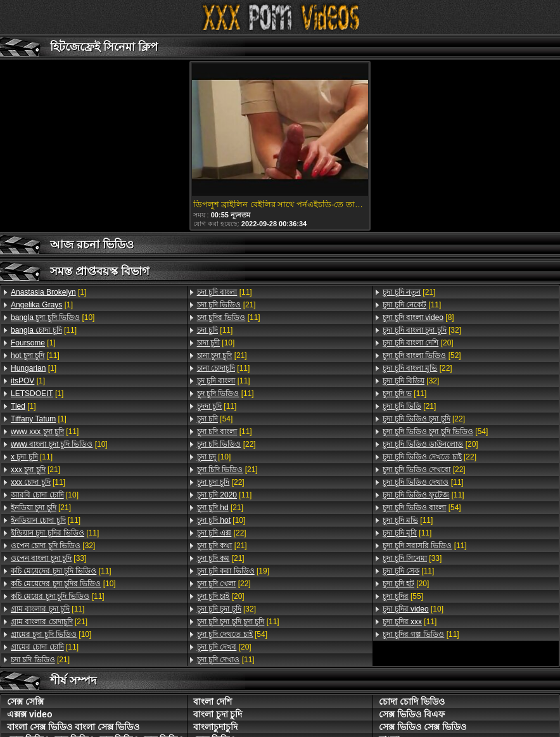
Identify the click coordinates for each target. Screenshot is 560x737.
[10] (53, 317)
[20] (221, 596)
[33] (48, 558)
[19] (233, 571)
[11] (44, 330)
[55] (403, 596)
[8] (418, 317)
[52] (422, 356)
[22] (226, 444)
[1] (48, 292)
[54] (215, 419)
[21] (35, 470)
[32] (53, 546)
